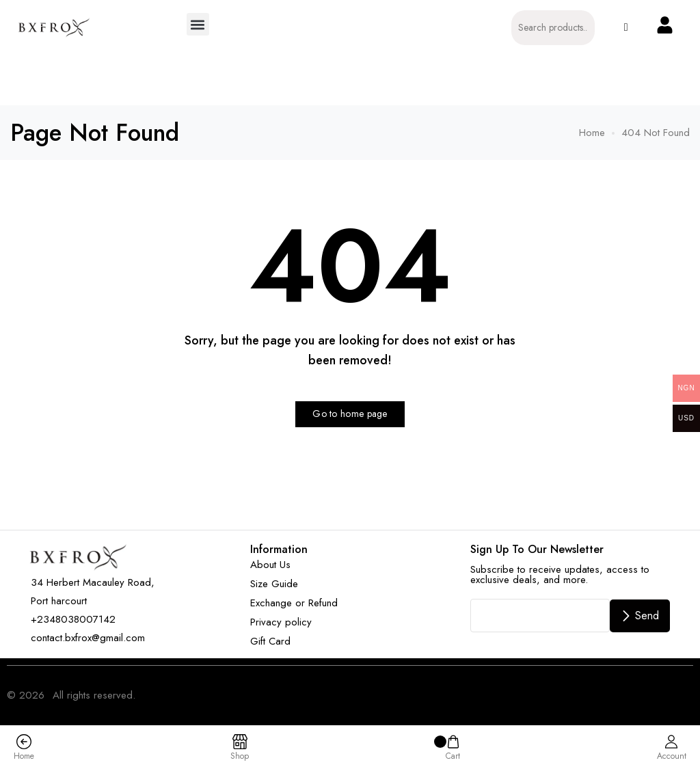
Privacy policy (281, 622)
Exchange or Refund (294, 603)
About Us (270, 565)
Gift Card (270, 641)
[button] (198, 24)
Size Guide (274, 584)
